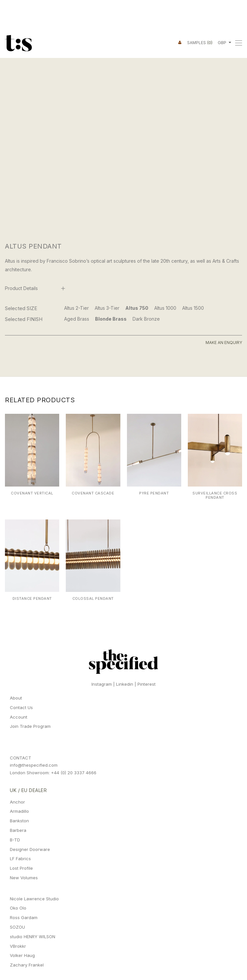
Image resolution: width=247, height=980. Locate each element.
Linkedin (125, 684)
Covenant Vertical (32, 493)
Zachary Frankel (27, 965)
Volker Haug (22, 955)
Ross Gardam (24, 917)
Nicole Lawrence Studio (34, 899)
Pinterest (147, 684)
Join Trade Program (30, 726)
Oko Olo (18, 908)
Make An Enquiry (224, 343)
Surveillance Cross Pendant (215, 495)
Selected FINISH (24, 319)
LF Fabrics (20, 859)
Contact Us (21, 707)
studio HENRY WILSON (33, 937)
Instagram (102, 684)
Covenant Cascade (93, 493)
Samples (200, 42)
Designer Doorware (30, 849)
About (16, 698)
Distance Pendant (32, 598)
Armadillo (19, 811)
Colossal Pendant (93, 598)
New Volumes (24, 878)
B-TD (15, 840)
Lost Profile (21, 868)
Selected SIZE (21, 308)
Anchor (17, 802)
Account (19, 717)
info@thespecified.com (34, 765)
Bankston (19, 821)
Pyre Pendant (154, 493)
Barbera (18, 830)
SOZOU (17, 927)
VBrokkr (18, 946)
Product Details (21, 288)
